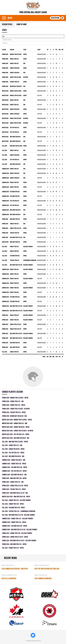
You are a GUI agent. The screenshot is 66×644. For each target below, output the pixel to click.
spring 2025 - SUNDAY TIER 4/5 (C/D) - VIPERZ (15, 486)
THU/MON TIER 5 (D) (15, 192)
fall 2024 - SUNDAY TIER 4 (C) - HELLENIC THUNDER (16, 500)
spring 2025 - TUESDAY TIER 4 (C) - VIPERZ (14, 489)
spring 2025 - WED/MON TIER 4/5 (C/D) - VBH (15, 493)
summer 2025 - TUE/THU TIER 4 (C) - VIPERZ (14, 471)
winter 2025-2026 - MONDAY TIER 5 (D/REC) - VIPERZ (17, 420)
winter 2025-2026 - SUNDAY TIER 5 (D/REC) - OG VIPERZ (18, 431)
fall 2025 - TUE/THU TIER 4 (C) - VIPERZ (13, 453)
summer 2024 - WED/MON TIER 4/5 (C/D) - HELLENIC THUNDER (20, 530)
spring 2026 (5, 54)
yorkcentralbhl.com (32, 641)
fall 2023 (5, 352)
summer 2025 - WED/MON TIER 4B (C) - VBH (14, 475)
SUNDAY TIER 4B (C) (15, 173)
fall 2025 (5, 146)
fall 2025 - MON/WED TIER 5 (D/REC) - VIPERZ (15, 442)
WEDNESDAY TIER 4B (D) (16, 86)
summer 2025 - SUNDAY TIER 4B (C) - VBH (14, 460)
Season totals (7, 24)
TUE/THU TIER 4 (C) (14, 128)
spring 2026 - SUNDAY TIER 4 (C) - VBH (13, 401)
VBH (24, 63)
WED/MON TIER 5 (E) (15, 343)
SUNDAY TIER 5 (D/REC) (16, 77)
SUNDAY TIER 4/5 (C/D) (16, 228)
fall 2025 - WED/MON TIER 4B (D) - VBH (13, 456)
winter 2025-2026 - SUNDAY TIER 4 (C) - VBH (15, 423)
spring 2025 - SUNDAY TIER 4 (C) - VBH (13, 482)
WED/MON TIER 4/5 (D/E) (16, 333)
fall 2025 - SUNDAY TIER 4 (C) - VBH (12, 445)
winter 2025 (5, 91)
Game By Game (22, 24)
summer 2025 (5, 169)
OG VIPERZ (26, 77)
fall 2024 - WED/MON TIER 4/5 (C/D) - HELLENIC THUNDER (18, 515)
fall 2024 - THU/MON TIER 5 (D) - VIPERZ (13, 508)
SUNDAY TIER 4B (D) (15, 68)
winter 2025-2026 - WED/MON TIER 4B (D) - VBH (16, 438)
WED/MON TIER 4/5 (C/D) (16, 237)
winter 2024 (5, 242)
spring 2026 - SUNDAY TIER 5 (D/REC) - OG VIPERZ (16, 409)
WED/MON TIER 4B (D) (15, 137)
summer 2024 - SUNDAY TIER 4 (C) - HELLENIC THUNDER (17, 519)
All (4, 36)
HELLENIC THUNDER (28, 247)
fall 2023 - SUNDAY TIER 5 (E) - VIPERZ (13, 548)
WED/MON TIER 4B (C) (15, 210)
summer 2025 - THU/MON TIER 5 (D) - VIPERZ (15, 467)
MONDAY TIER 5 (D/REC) (16, 54)
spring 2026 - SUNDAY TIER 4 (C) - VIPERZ (14, 405)
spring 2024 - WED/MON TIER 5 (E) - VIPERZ (14, 544)
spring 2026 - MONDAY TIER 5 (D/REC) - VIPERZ (15, 398)
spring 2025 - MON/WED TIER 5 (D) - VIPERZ (14, 478)
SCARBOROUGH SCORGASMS (30, 260)
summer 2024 (5, 269)
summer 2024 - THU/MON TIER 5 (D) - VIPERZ (15, 526)
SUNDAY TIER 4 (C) (14, 59)
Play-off (5, 43)
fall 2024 (5, 247)
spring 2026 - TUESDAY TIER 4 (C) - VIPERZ (14, 412)
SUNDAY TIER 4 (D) (14, 315)
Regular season (7, 40)
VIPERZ (25, 54)
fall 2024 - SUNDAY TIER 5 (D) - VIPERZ (13, 504)
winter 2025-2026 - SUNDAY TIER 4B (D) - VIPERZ (16, 427)
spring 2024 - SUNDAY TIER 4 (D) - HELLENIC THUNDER (17, 533)
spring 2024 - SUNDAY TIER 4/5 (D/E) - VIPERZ (15, 537)
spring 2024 (5, 315)
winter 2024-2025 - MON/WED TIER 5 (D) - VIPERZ (16, 497)
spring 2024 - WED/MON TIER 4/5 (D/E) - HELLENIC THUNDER (19, 540)
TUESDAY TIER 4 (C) (15, 82)
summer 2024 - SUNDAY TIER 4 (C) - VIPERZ (14, 522)
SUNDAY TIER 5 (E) (14, 352)
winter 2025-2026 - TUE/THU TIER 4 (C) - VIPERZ (16, 434)
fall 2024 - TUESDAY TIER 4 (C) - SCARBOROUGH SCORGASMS (19, 511)
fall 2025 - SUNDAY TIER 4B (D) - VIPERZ (13, 449)
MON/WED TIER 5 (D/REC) (16, 146)
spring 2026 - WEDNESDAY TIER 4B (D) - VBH (14, 416)
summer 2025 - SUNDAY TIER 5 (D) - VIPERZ (14, 464)
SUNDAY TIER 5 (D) (14, 182)
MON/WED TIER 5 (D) (15, 219)
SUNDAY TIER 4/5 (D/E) (16, 324)
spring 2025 (5, 219)
